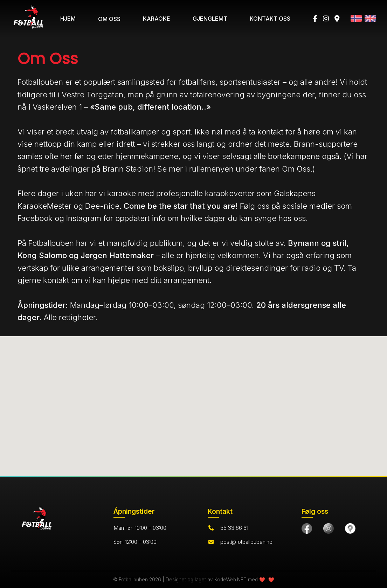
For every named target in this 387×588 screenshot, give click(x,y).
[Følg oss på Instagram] (329, 528)
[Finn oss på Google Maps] (350, 528)
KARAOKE (157, 19)
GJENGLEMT (210, 19)
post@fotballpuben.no (246, 542)
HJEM (68, 19)
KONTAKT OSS (270, 19)
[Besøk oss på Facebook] (307, 528)
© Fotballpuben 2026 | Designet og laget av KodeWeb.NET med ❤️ (190, 580)
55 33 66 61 (234, 528)
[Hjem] (53, 520)
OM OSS (109, 19)
